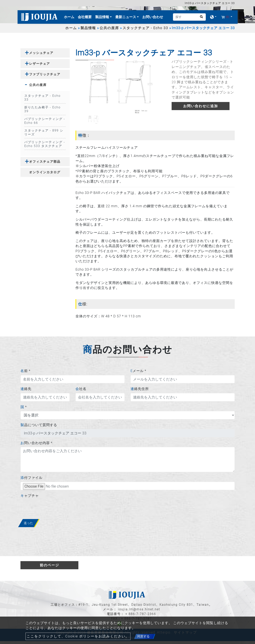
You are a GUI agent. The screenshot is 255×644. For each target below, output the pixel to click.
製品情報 (88, 28)
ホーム (70, 17)
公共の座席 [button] (38, 85)
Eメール (138, 371)
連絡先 (26, 389)
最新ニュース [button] (126, 17)
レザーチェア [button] (40, 64)
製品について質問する (39, 425)
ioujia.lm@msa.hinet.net (139, 609)
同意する (143, 636)
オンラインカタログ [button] (45, 172)
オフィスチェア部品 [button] (45, 162)
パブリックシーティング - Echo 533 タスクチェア (45, 144)
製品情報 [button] (103, 17)
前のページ (49, 565)
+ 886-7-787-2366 (141, 614)
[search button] (200, 18)
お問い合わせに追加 (201, 106)
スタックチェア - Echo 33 (145, 28)
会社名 (81, 389)
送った (28, 523)
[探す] (189, 17)
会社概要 (85, 17)
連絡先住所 (140, 389)
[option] (121, 87)
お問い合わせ (153, 17)
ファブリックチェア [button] (45, 74)
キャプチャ (30, 496)
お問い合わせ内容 (36, 443)
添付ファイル (31, 478)
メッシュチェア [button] (41, 53)
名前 (25, 371)
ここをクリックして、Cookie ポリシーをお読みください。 (78, 636)
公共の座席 (109, 28)
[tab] (45, 53)
